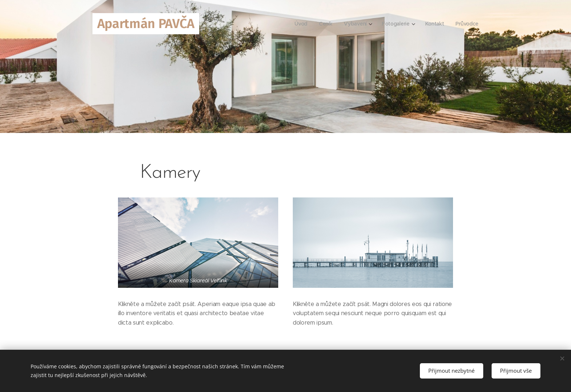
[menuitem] (300, 24)
